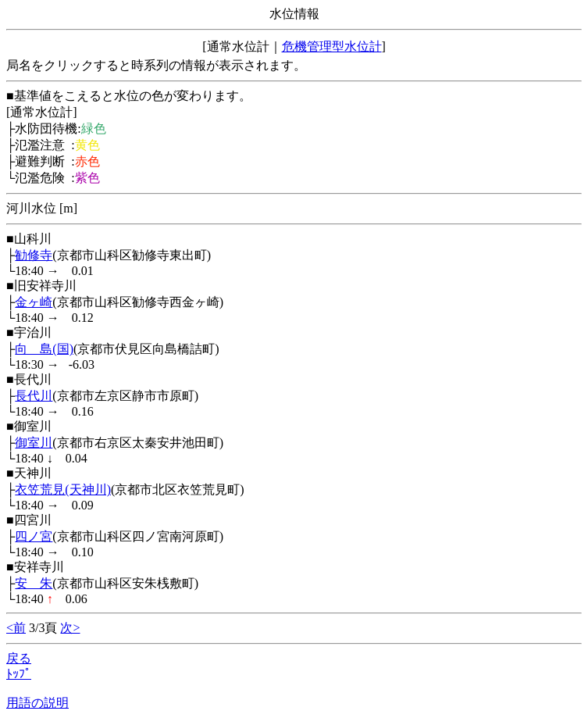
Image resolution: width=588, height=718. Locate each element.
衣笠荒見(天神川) (63, 489)
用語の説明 (37, 703)
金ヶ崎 (34, 302)
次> (70, 628)
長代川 (34, 396)
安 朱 (34, 583)
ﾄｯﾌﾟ (19, 674)
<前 (16, 628)
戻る (19, 658)
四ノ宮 (34, 536)
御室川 (34, 443)
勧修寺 (34, 255)
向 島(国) (44, 349)
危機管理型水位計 (332, 46)
